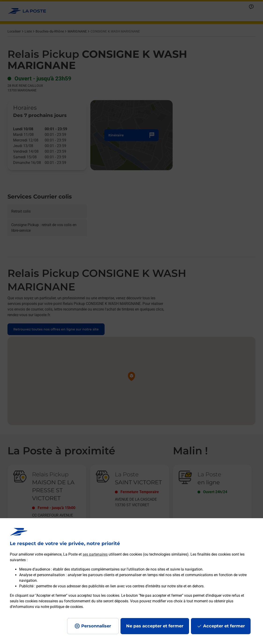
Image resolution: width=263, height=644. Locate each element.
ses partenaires (95, 554)
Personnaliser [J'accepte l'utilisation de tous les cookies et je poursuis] (96, 626)
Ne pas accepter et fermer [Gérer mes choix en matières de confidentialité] (155, 626)
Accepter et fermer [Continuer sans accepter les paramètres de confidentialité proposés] (224, 626)
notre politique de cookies (62, 607)
